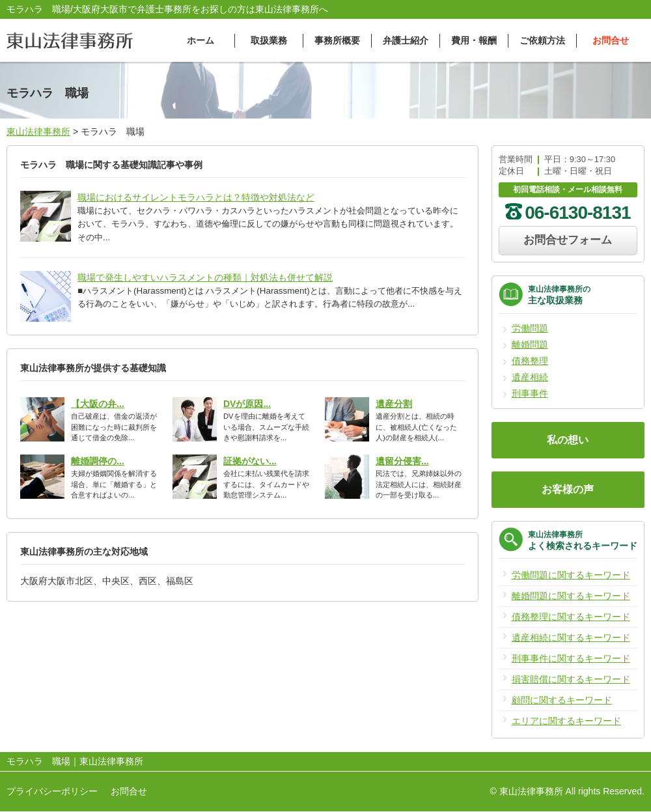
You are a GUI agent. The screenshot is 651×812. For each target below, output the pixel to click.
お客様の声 (568, 489)
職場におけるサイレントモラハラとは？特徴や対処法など (196, 197)
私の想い (568, 440)
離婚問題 (530, 344)
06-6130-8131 (577, 213)
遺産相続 (530, 377)
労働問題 (530, 328)
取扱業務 (269, 40)
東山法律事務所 (38, 132)
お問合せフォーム (568, 240)
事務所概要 (337, 40)
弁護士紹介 (406, 40)
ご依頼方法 (542, 40)
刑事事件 (530, 393)
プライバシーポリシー (52, 791)
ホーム (201, 40)
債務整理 (530, 361)
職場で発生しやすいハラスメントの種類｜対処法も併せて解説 (205, 277)
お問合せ (611, 40)
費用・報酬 (474, 40)
